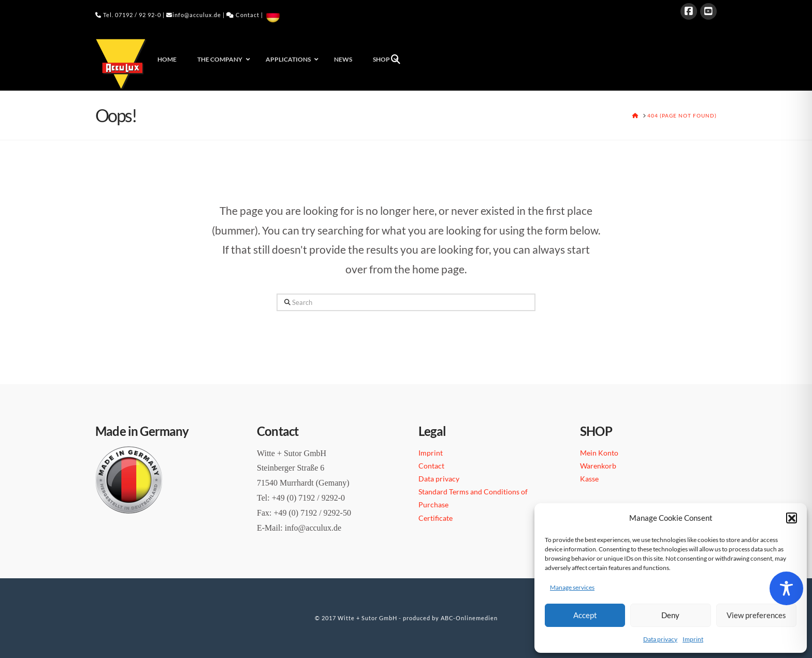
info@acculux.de (197, 15)
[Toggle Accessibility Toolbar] (786, 588)
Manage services (572, 587)
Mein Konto (599, 453)
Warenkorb (598, 466)
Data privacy (660, 639)
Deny (670, 615)
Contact (248, 15)
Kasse (589, 479)
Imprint (693, 639)
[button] (791, 518)
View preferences (756, 615)
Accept (585, 615)
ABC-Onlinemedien (469, 618)
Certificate (436, 518)
